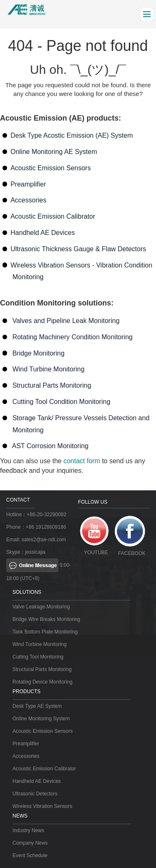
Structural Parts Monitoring (52, 385)
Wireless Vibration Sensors (42, 806)
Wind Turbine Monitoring (48, 369)
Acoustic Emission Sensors (51, 168)
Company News (30, 843)
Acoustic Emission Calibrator (53, 216)
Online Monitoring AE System (54, 152)
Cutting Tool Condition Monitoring (61, 402)
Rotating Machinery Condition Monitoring (73, 337)
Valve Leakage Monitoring (41, 607)
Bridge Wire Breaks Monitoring (46, 619)
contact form (82, 461)
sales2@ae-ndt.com (44, 540)
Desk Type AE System (37, 706)
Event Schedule (30, 855)
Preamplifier (28, 184)
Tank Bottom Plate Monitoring (45, 632)
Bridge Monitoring (38, 353)
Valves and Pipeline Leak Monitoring (66, 321)
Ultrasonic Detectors (35, 794)
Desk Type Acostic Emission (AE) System (72, 135)
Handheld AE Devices (43, 233)
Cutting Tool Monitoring (38, 657)
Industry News (28, 830)
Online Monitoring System (41, 719)
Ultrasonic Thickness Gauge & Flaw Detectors (78, 249)
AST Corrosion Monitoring (50, 446)
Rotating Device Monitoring (42, 682)
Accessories (28, 200)
